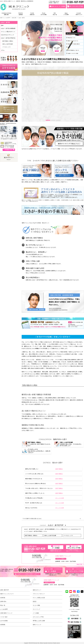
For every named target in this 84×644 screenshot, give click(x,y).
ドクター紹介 (4, 617)
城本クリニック (37, 625)
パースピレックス (68, 535)
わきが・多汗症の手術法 (36, 531)
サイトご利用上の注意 (39, 598)
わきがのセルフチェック (7, 35)
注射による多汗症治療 (50, 535)
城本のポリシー (37, 590)
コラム (45, 531)
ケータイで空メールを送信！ (74, 609)
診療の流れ (32, 14)
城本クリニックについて (7, 594)
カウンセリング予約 (38, 617)
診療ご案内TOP (5, 590)
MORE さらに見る (49, 582)
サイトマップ (36, 609)
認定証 (35, 601)
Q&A (38, 529)
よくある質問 (66, 14)
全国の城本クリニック (6, 613)
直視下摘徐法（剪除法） (31, 535)
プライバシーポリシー (39, 594)
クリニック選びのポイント (63, 529)
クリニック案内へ (61, 559)
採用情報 (3, 625)
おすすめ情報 (44, 14)
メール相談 (36, 613)
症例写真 (21, 14)
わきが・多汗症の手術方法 (8, 38)
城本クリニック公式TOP (5, 18)
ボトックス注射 (60, 498)
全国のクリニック (78, 14)
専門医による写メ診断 (39, 621)
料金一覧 (55, 14)
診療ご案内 (7, 14)
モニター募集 (36, 605)
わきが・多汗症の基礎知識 (47, 529)
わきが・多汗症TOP (57, 525)
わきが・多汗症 (5, 22)
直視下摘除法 (59, 469)
